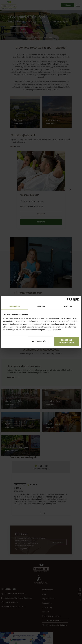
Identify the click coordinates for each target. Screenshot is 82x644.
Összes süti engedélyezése (67, 341)
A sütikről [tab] (68, 306)
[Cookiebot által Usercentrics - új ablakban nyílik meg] (69, 299)
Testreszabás (41, 341)
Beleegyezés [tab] (14, 306)
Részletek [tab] (41, 306)
